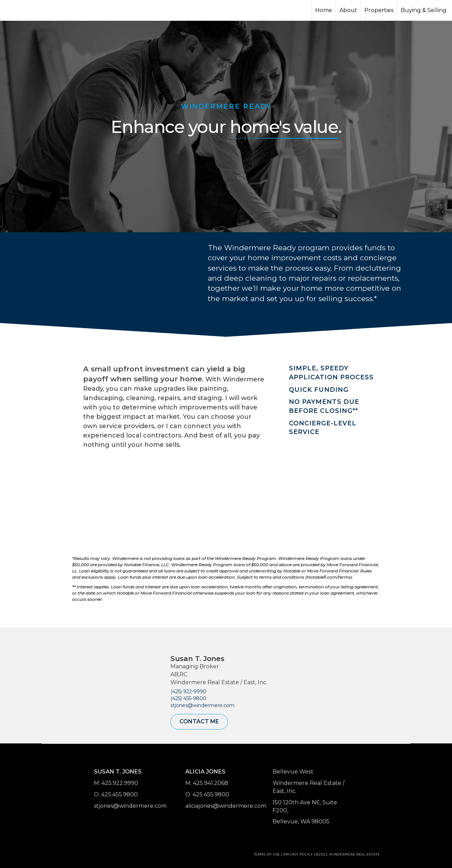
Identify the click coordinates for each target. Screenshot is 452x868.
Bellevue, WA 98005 (301, 821)
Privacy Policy (298, 854)
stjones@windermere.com (202, 705)
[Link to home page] (31, 10)
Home (324, 10)
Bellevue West (293, 772)
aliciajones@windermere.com (226, 806)
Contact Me (199, 721)
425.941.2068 (211, 783)
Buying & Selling (424, 10)
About (348, 10)
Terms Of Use (267, 854)
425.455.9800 (119, 794)
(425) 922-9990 (188, 691)
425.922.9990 (120, 783)
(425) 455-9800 (188, 698)
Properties (379, 10)
